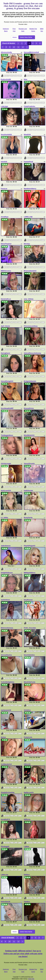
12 (23, 47)
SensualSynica (6, 655)
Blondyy (27, 244)
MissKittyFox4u (30, 682)
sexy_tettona (29, 299)
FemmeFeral (28, 162)
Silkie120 (27, 764)
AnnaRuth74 (5, 819)
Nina (26, 79)
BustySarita (28, 518)
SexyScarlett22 (6, 135)
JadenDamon (6, 546)
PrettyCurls (28, 737)
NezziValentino (29, 655)
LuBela (26, 846)
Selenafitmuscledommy (33, 353)
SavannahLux (6, 299)
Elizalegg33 (5, 846)
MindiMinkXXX (29, 435)
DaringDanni (5, 353)
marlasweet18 (6, 710)
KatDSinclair (28, 491)
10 (14, 47)
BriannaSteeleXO (30, 271)
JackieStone (5, 600)
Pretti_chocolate (30, 628)
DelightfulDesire (7, 573)
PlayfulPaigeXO (30, 546)
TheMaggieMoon (7, 435)
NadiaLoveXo (29, 792)
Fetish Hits (31, 979)
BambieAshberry (30, 189)
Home (15, 37)
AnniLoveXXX (6, 491)
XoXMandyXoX (6, 764)
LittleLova (5, 875)
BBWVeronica (6, 271)
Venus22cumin (29, 463)
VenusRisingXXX (7, 381)
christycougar (6, 463)
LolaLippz (4, 106)
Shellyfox (27, 710)
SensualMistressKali (31, 52)
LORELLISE (28, 217)
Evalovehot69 (6, 79)
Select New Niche (27, 37)
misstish (4, 162)
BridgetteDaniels (30, 381)
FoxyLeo (4, 189)
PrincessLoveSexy (31, 326)
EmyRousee (28, 600)
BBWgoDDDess (30, 573)
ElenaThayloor (6, 244)
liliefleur (27, 875)
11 (18, 47)
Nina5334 (27, 135)
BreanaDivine (29, 408)
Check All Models (9, 43)
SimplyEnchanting (8, 792)
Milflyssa (27, 819)
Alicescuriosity (6, 52)
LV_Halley (5, 518)
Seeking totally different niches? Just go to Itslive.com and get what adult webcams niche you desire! (23, 954)
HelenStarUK (6, 902)
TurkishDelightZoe (8, 682)
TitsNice (27, 902)
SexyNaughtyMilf (7, 408)
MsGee (3, 737)
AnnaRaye (5, 217)
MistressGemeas (7, 628)
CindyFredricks (30, 106)
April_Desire (5, 326)
